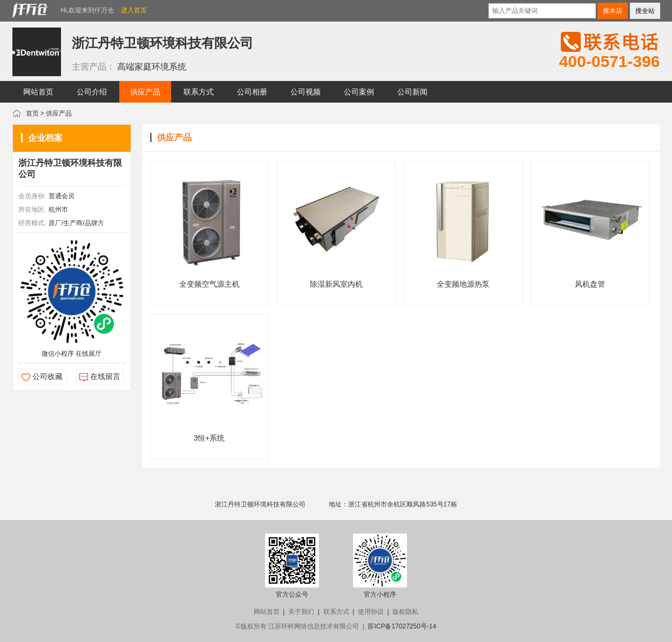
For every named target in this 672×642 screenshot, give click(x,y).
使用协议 (371, 612)
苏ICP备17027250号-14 (402, 626)
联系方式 (336, 612)
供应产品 (59, 113)
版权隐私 (405, 612)
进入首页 (134, 10)
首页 (32, 113)
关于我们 (301, 612)
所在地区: (32, 210)
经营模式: (32, 223)
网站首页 (267, 612)
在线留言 (105, 376)
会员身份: (32, 196)
